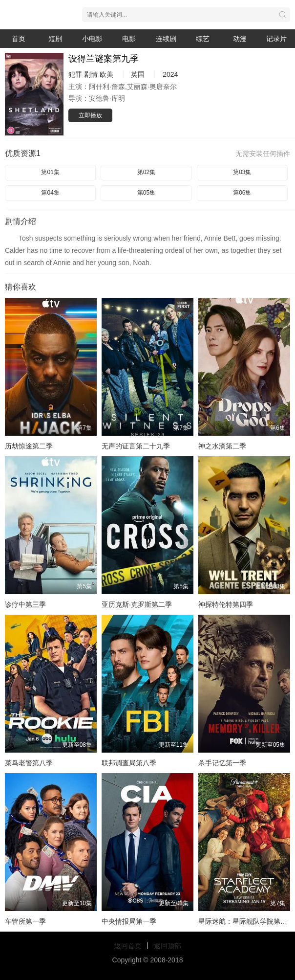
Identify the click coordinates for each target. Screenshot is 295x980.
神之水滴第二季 (222, 446)
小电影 (92, 39)
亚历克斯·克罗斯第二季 (137, 604)
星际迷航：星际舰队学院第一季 (246, 921)
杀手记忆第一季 (222, 763)
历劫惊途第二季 (29, 446)
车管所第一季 (25, 921)
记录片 (276, 39)
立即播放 (90, 115)
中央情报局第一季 (129, 921)
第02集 (146, 172)
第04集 (50, 193)
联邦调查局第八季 (129, 763)
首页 (19, 39)
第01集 (50, 172)
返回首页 (128, 946)
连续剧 (166, 39)
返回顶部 (168, 946)
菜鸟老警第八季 (29, 763)
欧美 (106, 74)
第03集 (242, 172)
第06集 (242, 193)
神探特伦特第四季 (226, 604)
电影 (129, 39)
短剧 (55, 39)
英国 (138, 74)
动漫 (240, 39)
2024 (170, 74)
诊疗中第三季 (25, 604)
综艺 (203, 39)
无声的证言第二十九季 (136, 446)
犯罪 (75, 74)
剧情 (91, 74)
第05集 (146, 193)
